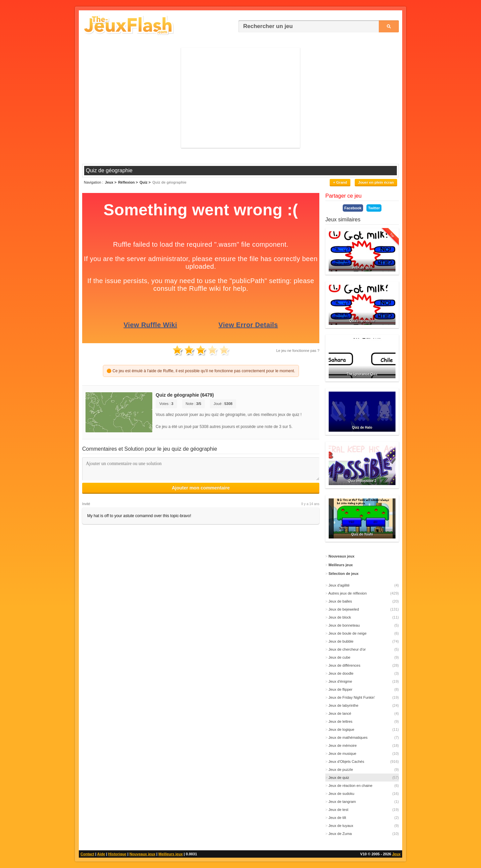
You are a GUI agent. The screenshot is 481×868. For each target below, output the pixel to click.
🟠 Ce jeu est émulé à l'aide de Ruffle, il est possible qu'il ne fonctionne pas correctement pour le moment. (201, 371)
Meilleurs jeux (171, 854)
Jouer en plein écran (376, 182)
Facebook (353, 208)
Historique (117, 854)
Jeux (396, 854)
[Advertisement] (240, 98)
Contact (87, 854)
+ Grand (340, 182)
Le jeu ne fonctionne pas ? (298, 351)
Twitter (374, 208)
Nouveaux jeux (142, 854)
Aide (101, 854)
